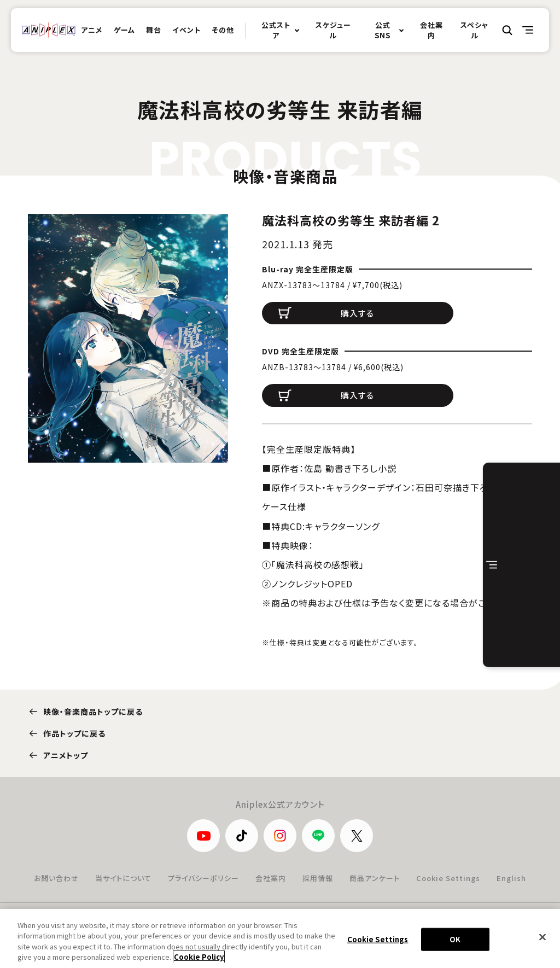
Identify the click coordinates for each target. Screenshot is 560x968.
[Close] (542, 938)
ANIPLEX (49, 30)
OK (455, 940)
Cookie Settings (448, 878)
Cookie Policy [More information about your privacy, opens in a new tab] (199, 958)
